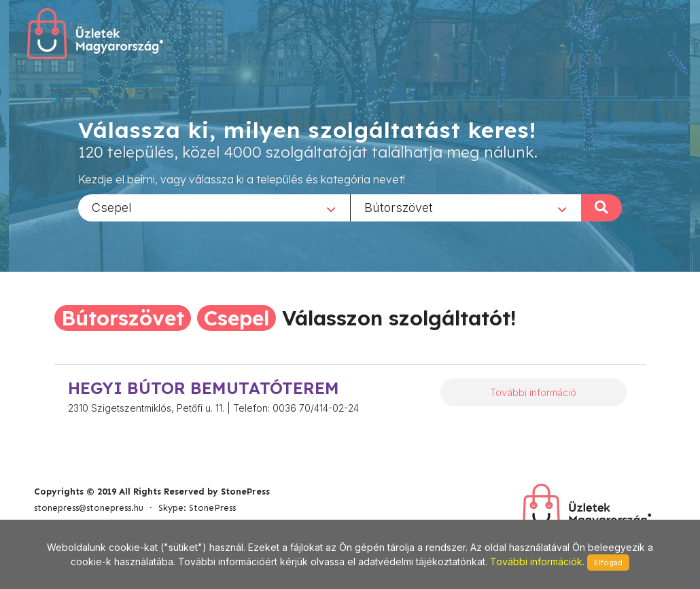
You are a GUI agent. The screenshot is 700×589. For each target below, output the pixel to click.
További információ (533, 392)
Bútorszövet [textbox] (399, 207)
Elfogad (608, 563)
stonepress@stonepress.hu (89, 508)
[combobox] (214, 207)
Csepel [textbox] (112, 207)
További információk (536, 561)
